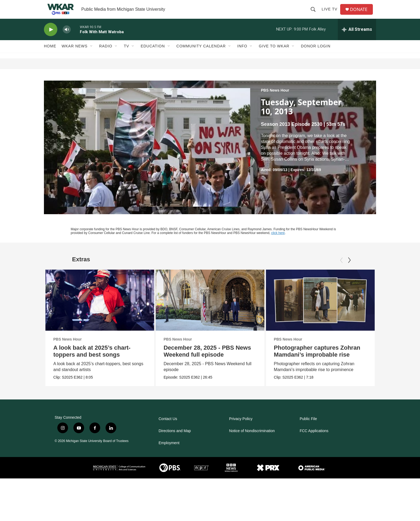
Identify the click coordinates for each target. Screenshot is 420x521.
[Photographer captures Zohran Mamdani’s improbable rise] (319, 309)
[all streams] (357, 39)
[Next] (349, 270)
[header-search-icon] (315, 14)
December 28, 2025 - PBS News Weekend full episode (215, 360)
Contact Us (168, 428)
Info (242, 56)
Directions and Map (175, 440)
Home (50, 56)
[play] (51, 39)
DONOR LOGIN (316, 56)
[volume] (67, 39)
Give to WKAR (274, 56)
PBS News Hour (275, 100)
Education (153, 56)
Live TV (331, 14)
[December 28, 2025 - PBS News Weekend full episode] (218, 309)
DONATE (361, 14)
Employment (169, 452)
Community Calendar (201, 56)
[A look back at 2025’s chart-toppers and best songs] (100, 309)
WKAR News (75, 56)
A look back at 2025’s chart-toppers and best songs (92, 360)
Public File (308, 428)
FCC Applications (314, 440)
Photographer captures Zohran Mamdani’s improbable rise (315, 360)
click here (278, 242)
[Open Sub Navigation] (92, 56)
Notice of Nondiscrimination (252, 440)
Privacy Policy (241, 428)
